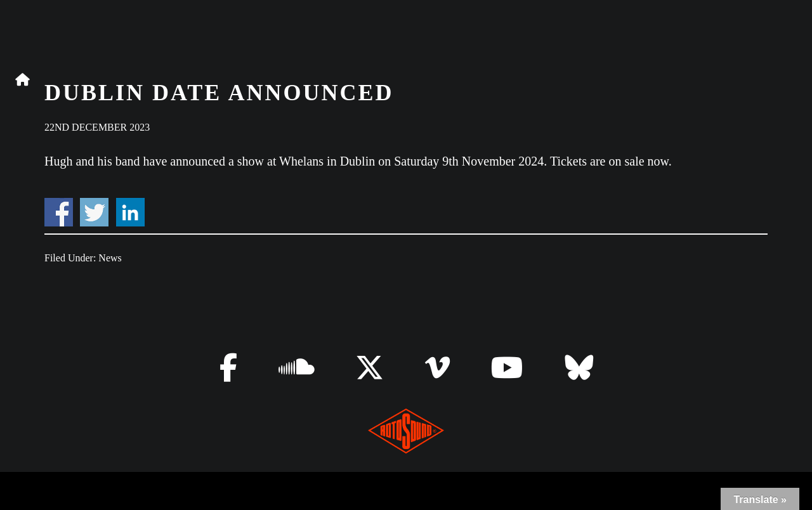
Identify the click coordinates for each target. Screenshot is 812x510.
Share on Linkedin (130, 212)
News (110, 258)
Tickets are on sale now (609, 161)
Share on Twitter (94, 212)
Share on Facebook (59, 212)
